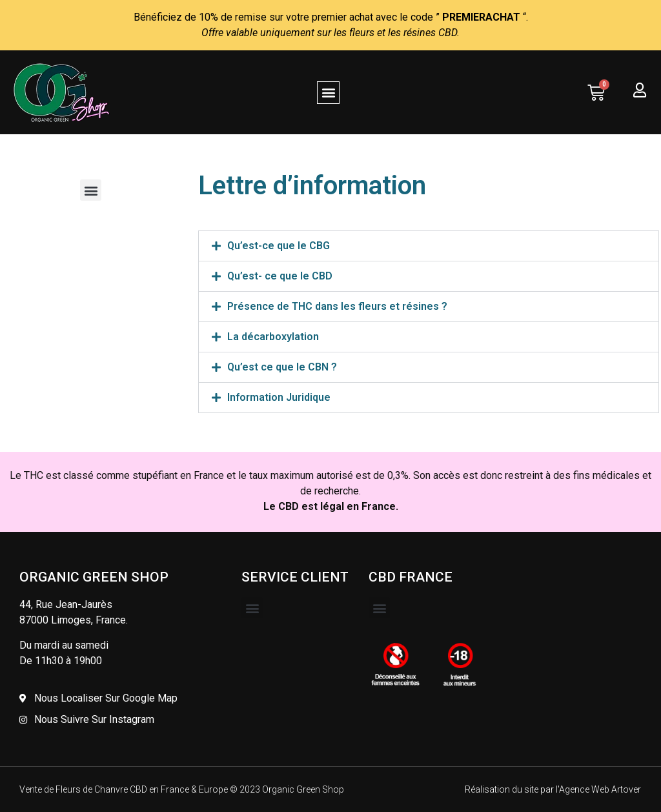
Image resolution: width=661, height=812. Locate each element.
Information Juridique (279, 397)
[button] (328, 93)
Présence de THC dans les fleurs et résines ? (337, 306)
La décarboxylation (273, 337)
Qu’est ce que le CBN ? (282, 367)
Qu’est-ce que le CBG (279, 246)
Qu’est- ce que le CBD (280, 276)
